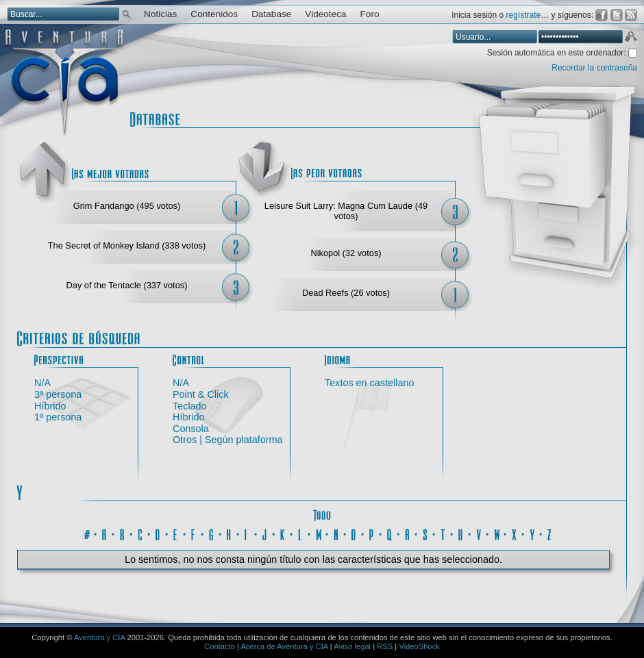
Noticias (160, 14)
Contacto (220, 646)
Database (271, 14)
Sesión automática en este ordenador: (558, 53)
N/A (42, 383)
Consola (191, 429)
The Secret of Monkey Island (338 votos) (127, 245)
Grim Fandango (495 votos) (127, 206)
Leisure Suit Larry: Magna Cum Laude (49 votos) (346, 211)
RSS (385, 646)
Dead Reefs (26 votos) (346, 293)
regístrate (524, 15)
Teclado (190, 406)
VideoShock (419, 646)
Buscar (127, 13)
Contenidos (214, 14)
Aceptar (630, 38)
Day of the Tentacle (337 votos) (127, 285)
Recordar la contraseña (594, 68)
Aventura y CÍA (99, 637)
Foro (370, 14)
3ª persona (58, 394)
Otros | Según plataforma (228, 440)
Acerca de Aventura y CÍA (284, 646)
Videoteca (325, 14)
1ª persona (58, 417)
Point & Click (201, 394)
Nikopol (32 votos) (346, 253)
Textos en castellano (369, 383)
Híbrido (50, 406)
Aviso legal (352, 646)
